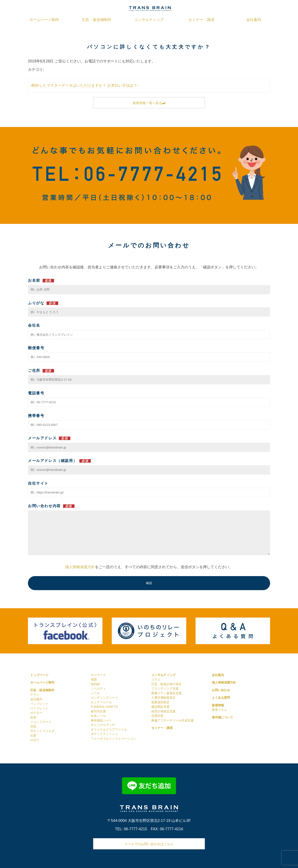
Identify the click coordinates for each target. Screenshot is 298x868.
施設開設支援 (160, 707)
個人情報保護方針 (80, 567)
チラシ (35, 695)
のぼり (35, 740)
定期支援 (157, 716)
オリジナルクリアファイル (109, 730)
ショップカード (41, 722)
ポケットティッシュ (104, 734)
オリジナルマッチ (103, 725)
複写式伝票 (98, 711)
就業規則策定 (160, 702)
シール (95, 693)
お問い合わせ (221, 690)
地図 (94, 679)
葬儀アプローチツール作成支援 (173, 720)
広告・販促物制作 (97, 20)
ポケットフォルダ (42, 731)
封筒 (33, 726)
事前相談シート (101, 720)
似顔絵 (95, 684)
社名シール (98, 716)
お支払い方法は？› (123, 85)
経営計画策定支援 (163, 711)
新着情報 (218, 705)
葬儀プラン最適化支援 (166, 693)
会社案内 (254, 20)
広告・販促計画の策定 (166, 684)
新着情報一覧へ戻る (149, 103)
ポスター (36, 713)
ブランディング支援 (165, 689)
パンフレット (39, 704)
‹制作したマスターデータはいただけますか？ (68, 85)
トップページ (39, 675)
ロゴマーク (98, 675)
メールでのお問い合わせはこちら (149, 844)
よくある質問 (221, 698)
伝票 (33, 736)
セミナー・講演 (201, 20)
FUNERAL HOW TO (104, 707)
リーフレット (39, 708)
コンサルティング (149, 20)
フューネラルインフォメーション (113, 739)
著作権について (222, 717)
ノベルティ (98, 689)
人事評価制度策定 (163, 698)
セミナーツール (101, 702)
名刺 (33, 717)
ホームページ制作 (44, 20)
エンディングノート (104, 698)
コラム (156, 679)
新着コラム (219, 710)
